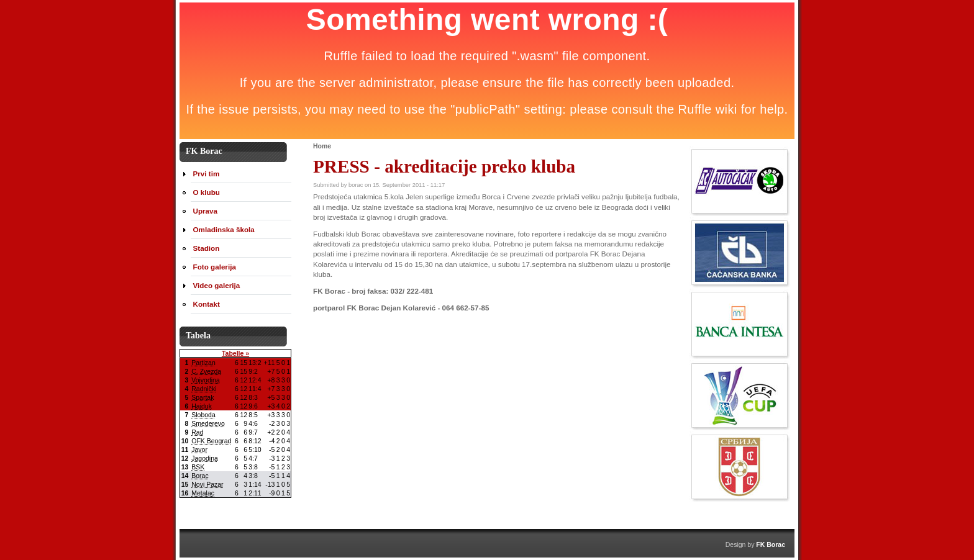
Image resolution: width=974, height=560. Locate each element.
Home (322, 146)
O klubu (207, 192)
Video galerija (217, 285)
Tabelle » (235, 353)
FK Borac (771, 544)
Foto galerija (215, 267)
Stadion (207, 248)
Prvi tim (207, 174)
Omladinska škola (224, 229)
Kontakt (207, 304)
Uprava (206, 211)
